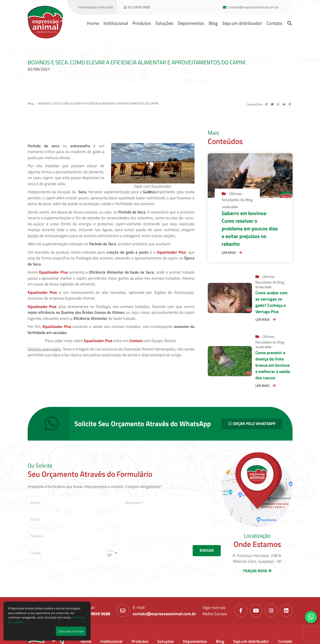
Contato (274, 23)
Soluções (164, 23)
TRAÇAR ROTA (257, 571)
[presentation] (157, 551)
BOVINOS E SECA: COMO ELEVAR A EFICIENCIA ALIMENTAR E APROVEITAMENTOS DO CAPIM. (99, 103)
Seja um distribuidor (242, 23)
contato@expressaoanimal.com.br (253, 7)
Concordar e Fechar (71, 631)
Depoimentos (191, 23)
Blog (213, 23)
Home (93, 23)
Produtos (142, 23)
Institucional (116, 23)
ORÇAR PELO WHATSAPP (252, 424)
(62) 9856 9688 (139, 7)
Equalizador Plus (172, 252)
